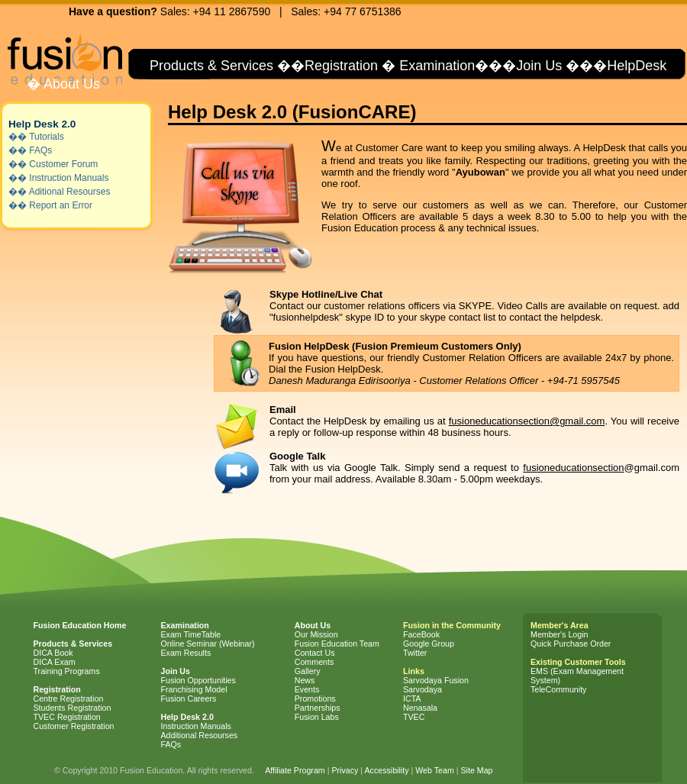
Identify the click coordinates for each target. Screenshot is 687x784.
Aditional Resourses (70, 192)
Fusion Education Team (337, 644)
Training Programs (67, 671)
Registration (341, 66)
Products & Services (210, 66)
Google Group (429, 644)
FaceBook (421, 634)
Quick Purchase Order (571, 644)
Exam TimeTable (191, 634)
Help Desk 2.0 (42, 124)
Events (307, 689)
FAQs (40, 150)
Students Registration (73, 708)
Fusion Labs (317, 717)
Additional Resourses (200, 735)
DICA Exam (55, 662)
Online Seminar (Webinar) (208, 644)
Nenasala (420, 708)
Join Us (539, 66)
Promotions (315, 699)
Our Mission (316, 634)
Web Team (435, 770)
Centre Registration (69, 699)
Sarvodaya (423, 689)
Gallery (308, 671)
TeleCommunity (558, 689)
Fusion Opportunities (198, 680)
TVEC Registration (67, 717)
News (305, 680)
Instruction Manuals (69, 178)
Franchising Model (194, 689)
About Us (70, 84)
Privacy (345, 770)
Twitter (415, 653)
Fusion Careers (189, 699)
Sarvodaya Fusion (436, 680)
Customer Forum (63, 164)
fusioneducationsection (573, 468)
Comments (314, 662)
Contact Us (315, 653)
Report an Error (61, 205)
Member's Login (559, 634)
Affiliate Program (295, 770)
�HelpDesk (630, 66)
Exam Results (186, 653)
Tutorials (47, 137)
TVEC (414, 717)
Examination (437, 66)
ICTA (412, 699)
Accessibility (386, 770)
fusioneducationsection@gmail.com (527, 421)
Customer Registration (74, 726)
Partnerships (318, 708)
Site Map (476, 770)
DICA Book (53, 653)
